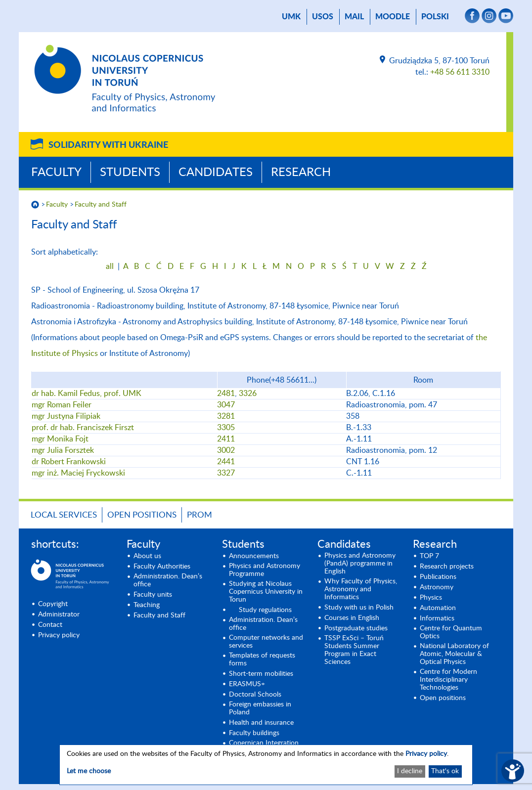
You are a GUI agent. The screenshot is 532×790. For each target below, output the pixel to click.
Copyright (53, 604)
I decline (410, 771)
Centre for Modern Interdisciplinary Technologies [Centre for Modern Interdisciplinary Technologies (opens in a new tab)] (448, 680)
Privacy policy (59, 635)
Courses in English (352, 618)
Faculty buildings (254, 733)
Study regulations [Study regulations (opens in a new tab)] (265, 610)
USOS (323, 17)
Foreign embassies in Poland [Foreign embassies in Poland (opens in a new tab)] (260, 708)
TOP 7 (429, 556)
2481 (226, 394)
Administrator (59, 614)
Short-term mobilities (261, 674)
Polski (435, 17)
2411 (226, 439)
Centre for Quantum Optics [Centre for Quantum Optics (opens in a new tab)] (451, 632)
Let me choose (89, 771)
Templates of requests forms (262, 659)
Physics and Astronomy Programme (265, 570)
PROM (199, 515)
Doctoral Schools (255, 695)
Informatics (437, 618)
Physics (431, 598)
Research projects (447, 567)
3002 (226, 450)
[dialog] (266, 765)
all (110, 266)
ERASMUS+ (247, 684)
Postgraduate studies (356, 628)
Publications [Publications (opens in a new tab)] (438, 577)
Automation (438, 608)
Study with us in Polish (359, 608)
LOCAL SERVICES (64, 515)
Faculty (56, 173)
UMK (291, 17)
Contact (50, 625)
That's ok (445, 771)
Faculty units (153, 595)
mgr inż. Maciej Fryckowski (78, 473)
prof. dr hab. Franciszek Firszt (83, 428)
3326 (248, 394)
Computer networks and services (266, 642)
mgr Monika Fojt (60, 439)
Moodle (393, 17)
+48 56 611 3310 (460, 72)
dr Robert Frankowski (69, 462)
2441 (226, 462)
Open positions (142, 515)
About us (147, 556)
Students (130, 173)
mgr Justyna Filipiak (66, 416)
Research (301, 173)
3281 (226, 416)
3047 (226, 405)
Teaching (147, 605)
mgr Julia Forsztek (63, 450)
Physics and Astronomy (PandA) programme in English (360, 564)
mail (354, 17)
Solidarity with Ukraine (108, 145)
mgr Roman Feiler (62, 405)
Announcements (254, 556)
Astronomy (437, 587)
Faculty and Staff (101, 205)
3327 (226, 473)
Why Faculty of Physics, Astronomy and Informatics (361, 589)
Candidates (216, 173)
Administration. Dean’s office (168, 580)
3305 (226, 428)
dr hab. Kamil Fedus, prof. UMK (87, 394)
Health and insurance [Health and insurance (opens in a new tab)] (261, 723)
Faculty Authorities (162, 567)
